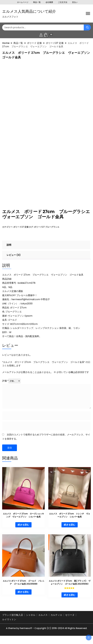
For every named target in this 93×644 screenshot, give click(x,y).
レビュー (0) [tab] (14, 259)
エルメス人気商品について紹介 (29, 11)
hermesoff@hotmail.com (26, 303)
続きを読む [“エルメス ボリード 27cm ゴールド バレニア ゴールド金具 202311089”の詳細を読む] (23, 596)
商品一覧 (37, 2)
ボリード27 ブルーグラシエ (47, 231)
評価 (5, 385)
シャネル (31, 619)
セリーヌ (70, 619)
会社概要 (49, 2)
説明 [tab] (9, 249)
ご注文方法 (63, 2)
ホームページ (23, 2)
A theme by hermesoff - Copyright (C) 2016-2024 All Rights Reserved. (47, 632)
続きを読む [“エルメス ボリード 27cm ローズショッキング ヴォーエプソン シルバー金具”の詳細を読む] (23, 528)
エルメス (43, 619)
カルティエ (56, 619)
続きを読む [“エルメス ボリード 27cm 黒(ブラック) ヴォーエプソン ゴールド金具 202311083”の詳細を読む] (70, 599)
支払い (75, 2)
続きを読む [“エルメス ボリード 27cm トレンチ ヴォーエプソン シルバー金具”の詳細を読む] (70, 528)
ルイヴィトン (9, 623)
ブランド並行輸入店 (13, 619)
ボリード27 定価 (21, 231)
